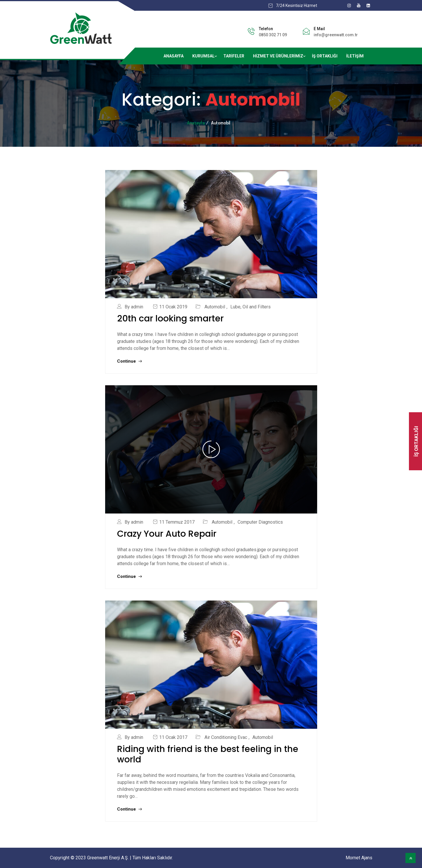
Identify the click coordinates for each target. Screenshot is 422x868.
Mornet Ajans (359, 858)
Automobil (215, 307)
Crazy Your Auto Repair (167, 534)
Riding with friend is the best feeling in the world (208, 754)
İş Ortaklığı (325, 56)
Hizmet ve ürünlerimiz (278, 56)
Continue (129, 361)
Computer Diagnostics (260, 522)
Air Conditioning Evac (226, 737)
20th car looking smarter (170, 319)
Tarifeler (234, 56)
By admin (134, 307)
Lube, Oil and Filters (250, 307)
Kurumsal (203, 56)
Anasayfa (174, 56)
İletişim (355, 56)
